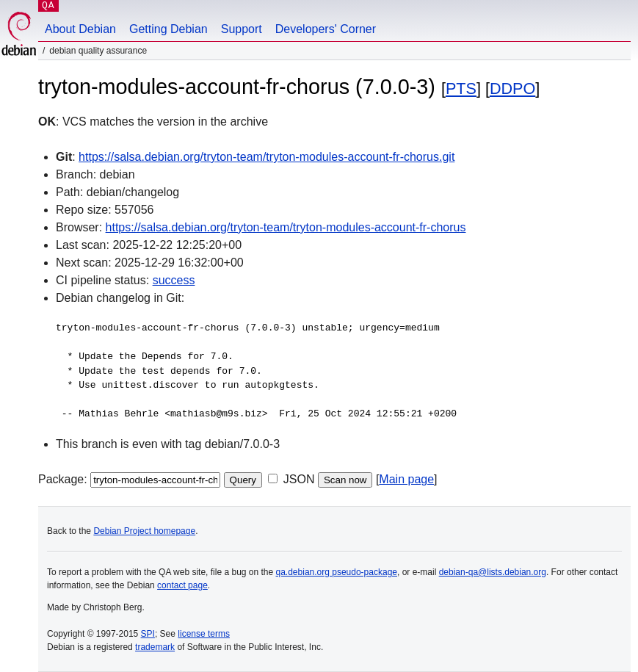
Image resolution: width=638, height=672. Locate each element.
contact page (182, 585)
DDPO (512, 88)
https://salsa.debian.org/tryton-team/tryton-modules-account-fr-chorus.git (267, 157)
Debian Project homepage (144, 531)
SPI (148, 634)
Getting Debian (168, 29)
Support (242, 29)
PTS (461, 88)
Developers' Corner (326, 29)
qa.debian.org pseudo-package (337, 572)
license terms (204, 634)
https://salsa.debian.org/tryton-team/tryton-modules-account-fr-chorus (286, 227)
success (174, 280)
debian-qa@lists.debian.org (493, 572)
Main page (406, 479)
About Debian (80, 29)
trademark (155, 647)
